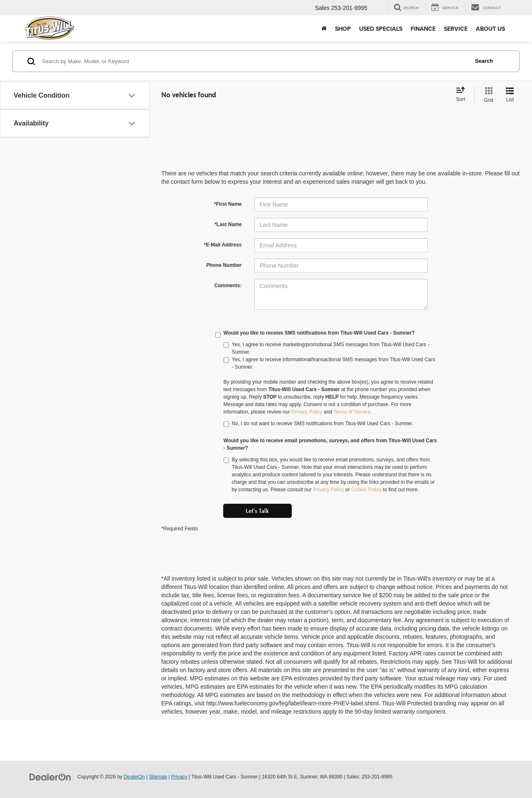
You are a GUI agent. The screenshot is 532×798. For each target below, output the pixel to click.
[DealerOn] (50, 776)
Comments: (228, 286)
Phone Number (224, 265)
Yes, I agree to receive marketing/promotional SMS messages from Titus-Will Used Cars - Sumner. (326, 348)
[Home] (324, 29)
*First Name (228, 204)
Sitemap (158, 777)
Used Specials (381, 29)
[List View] (510, 95)
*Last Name (228, 224)
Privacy (179, 777)
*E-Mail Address (223, 245)
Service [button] (456, 29)
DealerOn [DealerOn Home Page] (134, 777)
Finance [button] (423, 29)
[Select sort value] (463, 95)
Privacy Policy (307, 412)
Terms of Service (352, 412)
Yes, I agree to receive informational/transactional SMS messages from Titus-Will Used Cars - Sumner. (329, 363)
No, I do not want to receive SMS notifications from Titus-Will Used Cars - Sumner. (319, 424)
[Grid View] (487, 95)
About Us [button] (490, 29)
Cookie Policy (366, 490)
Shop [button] (343, 29)
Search (484, 61)
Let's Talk (257, 511)
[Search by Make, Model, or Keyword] (254, 61)
